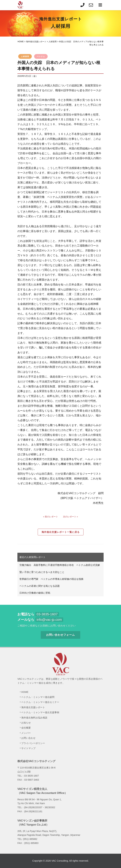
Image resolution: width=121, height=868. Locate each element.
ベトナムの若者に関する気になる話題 (40, 586)
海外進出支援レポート (33, 707)
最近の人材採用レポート (32, 557)
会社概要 (26, 728)
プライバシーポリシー (33, 743)
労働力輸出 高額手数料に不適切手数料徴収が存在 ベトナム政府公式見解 (60, 565)
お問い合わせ (28, 738)
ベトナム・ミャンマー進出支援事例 (40, 712)
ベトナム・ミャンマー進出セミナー (40, 702)
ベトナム (41, 56)
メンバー (26, 733)
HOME (25, 692)
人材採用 (25, 56)
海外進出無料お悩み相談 (34, 718)
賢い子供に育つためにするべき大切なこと (42, 572)
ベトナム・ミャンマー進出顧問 (38, 697)
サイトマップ (28, 748)
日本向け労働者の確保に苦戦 (35, 593)
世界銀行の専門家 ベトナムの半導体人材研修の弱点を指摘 (51, 579)
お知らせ (26, 723)
